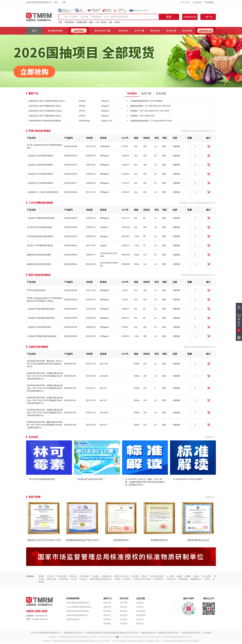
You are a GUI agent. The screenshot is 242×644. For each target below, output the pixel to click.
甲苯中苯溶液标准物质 (36, 290)
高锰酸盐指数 (82, 22)
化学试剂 (51, 576)
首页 (34, 31)
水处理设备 (64, 579)
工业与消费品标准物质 (41, 203)
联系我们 (140, 624)
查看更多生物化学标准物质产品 (200, 347)
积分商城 (187, 31)
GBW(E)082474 (71, 156)
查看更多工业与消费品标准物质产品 (197, 203)
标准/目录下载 (102, 31)
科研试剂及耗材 (73, 619)
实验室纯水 (107, 576)
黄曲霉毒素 (69, 22)
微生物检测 (183, 579)
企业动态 (140, 619)
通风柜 (145, 576)
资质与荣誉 (141, 615)
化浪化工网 (171, 579)
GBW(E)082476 (71, 174)
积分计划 (107, 615)
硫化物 (104, 22)
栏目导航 (107, 619)
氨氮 (91, 22)
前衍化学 (127, 579)
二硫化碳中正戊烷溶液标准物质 (40, 156)
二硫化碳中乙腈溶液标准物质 (39, 327)
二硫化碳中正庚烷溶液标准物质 (40, 165)
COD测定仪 (159, 579)
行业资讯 (123, 619)
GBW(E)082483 (71, 300)
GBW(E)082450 (71, 336)
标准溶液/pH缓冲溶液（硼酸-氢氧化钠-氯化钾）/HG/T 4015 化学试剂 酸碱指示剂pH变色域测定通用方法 (45, 425)
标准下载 (146, 93)
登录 (56, 2)
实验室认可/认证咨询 (142, 579)
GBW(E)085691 (71, 264)
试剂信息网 (62, 576)
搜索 (169, 17)
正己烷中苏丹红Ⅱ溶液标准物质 (39, 227)
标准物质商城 (55, 31)
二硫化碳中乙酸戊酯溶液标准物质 (41, 318)
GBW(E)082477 (71, 183)
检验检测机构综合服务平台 (101, 579)
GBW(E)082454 (71, 309)
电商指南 (209, 2)
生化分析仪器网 (157, 576)
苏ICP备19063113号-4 (152, 637)
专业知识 (132, 93)
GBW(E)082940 (71, 290)
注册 (64, 2)
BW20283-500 (70, 364)
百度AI (207, 579)
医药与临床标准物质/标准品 (78, 611)
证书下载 (139, 31)
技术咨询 (123, 611)
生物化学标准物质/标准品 (77, 615)
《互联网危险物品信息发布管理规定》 (178, 637)
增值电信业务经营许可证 (169, 633)
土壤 (97, 22)
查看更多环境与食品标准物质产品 (199, 131)
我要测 (41, 576)
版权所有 (85, 637)
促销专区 (107, 607)
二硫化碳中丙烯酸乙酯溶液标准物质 (42, 336)
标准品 (196, 576)
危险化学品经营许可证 (191, 633)
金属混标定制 (190, 17)
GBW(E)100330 (71, 227)
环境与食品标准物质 (39, 131)
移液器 (179, 576)
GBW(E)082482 (71, 192)
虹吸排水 (73, 576)
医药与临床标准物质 (39, 275)
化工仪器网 (206, 576)
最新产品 (33, 94)
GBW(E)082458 (71, 318)
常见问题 (161, 93)
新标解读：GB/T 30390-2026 (142, 116)
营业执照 (207, 633)
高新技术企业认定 (121, 576)
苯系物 (117, 22)
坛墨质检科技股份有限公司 (70, 637)
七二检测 (170, 576)
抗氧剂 (118, 579)
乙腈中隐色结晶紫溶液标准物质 (40, 236)
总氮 (110, 22)
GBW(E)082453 (71, 218)
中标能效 (95, 576)
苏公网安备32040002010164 (131, 637)
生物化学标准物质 (38, 347)
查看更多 (210, 437)
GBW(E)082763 (71, 236)
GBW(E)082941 (71, 245)
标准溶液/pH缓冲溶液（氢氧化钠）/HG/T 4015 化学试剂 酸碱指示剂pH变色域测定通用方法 (45, 364)
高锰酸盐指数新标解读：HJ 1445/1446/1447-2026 (151, 121)
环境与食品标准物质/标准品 (78, 603)
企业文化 (140, 607)
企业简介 (140, 603)
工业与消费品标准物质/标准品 (79, 607)
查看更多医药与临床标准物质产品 (199, 275)
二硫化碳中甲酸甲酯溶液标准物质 (41, 218)
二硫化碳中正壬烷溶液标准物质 (40, 183)
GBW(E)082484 (71, 146)
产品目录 (123, 624)
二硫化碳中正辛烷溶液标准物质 (40, 174)
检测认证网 (52, 579)
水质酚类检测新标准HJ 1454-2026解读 (146, 101)
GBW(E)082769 (71, 327)
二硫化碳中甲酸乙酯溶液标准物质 (41, 309)
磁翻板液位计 (196, 579)
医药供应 (136, 576)
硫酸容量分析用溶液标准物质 (39, 255)
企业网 (74, 579)
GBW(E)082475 (71, 165)
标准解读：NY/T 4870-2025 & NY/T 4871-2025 (150, 111)
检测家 (188, 576)
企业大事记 (141, 611)
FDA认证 (83, 579)
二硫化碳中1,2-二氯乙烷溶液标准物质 (42, 192)
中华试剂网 (84, 576)
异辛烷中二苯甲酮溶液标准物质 (40, 245)
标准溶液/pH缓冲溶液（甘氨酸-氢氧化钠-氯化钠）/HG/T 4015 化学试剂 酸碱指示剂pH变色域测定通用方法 (45, 376)
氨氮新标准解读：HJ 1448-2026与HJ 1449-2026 (150, 106)
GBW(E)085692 (71, 255)
